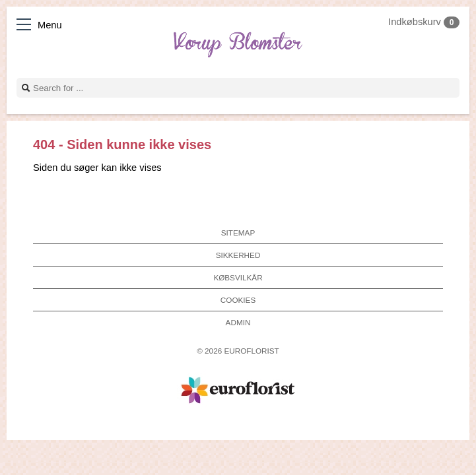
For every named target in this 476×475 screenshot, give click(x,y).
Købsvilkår (238, 277)
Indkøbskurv (424, 22)
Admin (238, 322)
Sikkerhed (238, 255)
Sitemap (238, 233)
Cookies (238, 300)
